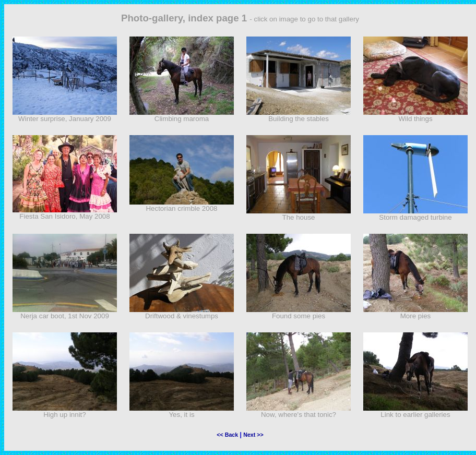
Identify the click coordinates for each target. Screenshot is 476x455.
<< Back (227, 435)
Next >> (253, 435)
